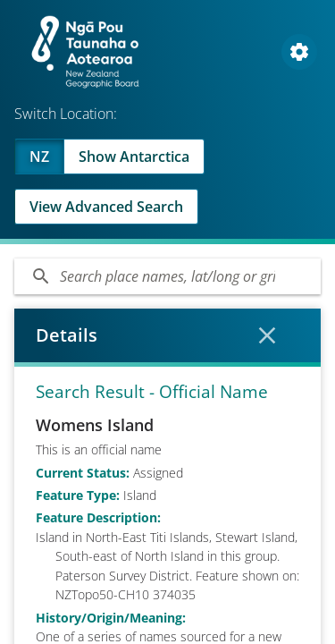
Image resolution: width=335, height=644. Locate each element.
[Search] (167, 276)
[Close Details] (267, 335)
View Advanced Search (106, 207)
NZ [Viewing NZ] (39, 157)
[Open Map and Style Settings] (299, 52)
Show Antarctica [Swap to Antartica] (134, 157)
